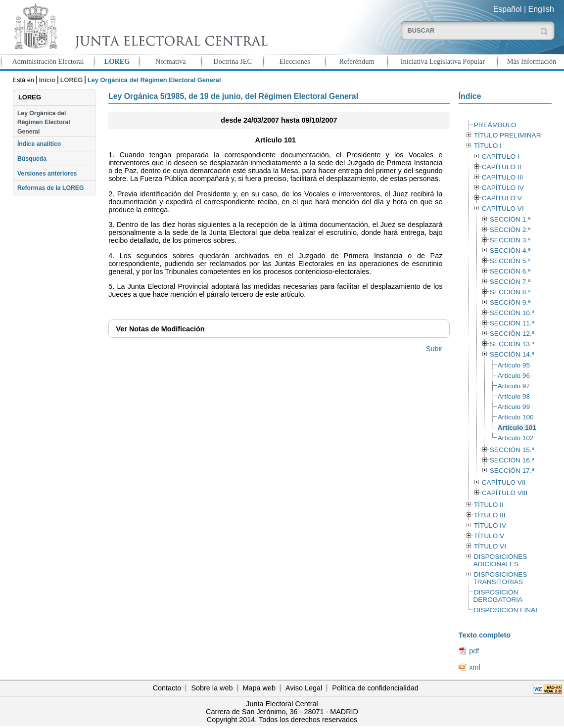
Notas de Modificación (161, 329)
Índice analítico (39, 144)
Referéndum (356, 61)
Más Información (532, 61)
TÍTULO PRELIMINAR (508, 135)
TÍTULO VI (490, 546)
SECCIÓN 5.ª (510, 261)
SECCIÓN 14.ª (512, 354)
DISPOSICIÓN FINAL (507, 610)
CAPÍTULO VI (503, 208)
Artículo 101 (517, 428)
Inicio (47, 80)
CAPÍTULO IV (503, 188)
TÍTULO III (490, 515)
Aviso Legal (304, 688)
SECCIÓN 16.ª (512, 460)
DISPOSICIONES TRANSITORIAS (500, 578)
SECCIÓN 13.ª (512, 344)
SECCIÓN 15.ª (512, 450)
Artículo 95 (514, 365)
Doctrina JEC (233, 61)
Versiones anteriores (47, 174)
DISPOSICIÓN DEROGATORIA (498, 596)
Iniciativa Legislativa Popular (443, 61)
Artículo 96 (514, 376)
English (541, 9)
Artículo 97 (514, 386)
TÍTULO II (489, 505)
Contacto (167, 688)
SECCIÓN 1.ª (510, 219)
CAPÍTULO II (502, 167)
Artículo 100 (516, 417)
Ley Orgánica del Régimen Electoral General (44, 122)
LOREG (117, 61)
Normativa (171, 61)
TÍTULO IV (490, 525)
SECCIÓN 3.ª (510, 240)
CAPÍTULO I (501, 157)
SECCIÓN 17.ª (512, 471)
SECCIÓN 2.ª (510, 230)
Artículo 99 (514, 407)
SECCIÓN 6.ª (510, 271)
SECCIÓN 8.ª (510, 292)
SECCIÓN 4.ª (510, 250)
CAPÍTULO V (502, 198)
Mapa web (259, 688)
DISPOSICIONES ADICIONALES (500, 560)
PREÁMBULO (495, 125)
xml (474, 667)
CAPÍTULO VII (504, 482)
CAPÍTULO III (502, 177)
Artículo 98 (514, 396)
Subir (434, 349)
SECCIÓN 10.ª (512, 313)
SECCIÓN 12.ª (512, 334)
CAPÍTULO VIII (505, 493)
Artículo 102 (516, 438)
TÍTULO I (488, 146)
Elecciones (294, 61)
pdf (474, 651)
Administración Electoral (48, 61)
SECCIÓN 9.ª (510, 302)
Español (508, 9)
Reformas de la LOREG (51, 188)
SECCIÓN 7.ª (510, 282)
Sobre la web (212, 688)
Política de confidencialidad (375, 688)
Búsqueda (32, 159)
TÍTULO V (489, 536)
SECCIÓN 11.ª (512, 323)
